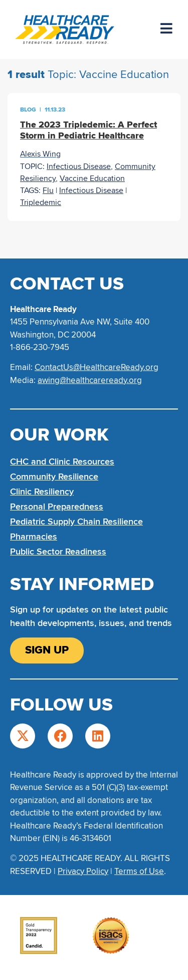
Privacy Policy (83, 871)
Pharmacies (34, 536)
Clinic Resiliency (42, 491)
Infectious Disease (79, 166)
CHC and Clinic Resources (62, 461)
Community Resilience (54, 476)
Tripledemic (41, 202)
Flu (48, 190)
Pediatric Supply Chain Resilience (76, 521)
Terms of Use (139, 871)
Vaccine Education (92, 178)
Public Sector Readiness (58, 551)
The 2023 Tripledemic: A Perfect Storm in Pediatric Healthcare (88, 130)
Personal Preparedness (57, 506)
